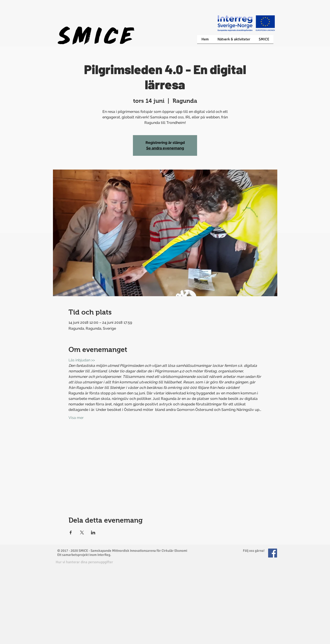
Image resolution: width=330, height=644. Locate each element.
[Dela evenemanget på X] (82, 532)
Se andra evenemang (165, 148)
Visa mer (76, 418)
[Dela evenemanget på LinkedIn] (93, 532)
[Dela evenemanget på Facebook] (71, 532)
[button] (84, 562)
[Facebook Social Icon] (273, 553)
